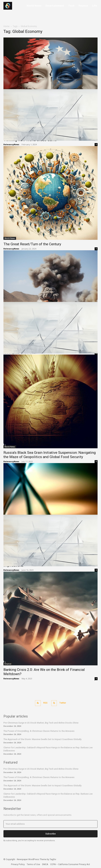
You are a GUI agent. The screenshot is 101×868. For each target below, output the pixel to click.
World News (10, 238)
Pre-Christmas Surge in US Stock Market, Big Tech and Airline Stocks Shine (41, 723)
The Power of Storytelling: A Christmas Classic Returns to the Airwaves (39, 731)
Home (6, 26)
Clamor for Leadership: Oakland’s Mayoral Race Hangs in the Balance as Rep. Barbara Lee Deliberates (48, 749)
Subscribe (50, 834)
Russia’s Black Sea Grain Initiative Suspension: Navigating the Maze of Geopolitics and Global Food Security (50, 455)
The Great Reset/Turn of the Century (32, 244)
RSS (45, 703)
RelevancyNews (11, 249)
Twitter (63, 703)
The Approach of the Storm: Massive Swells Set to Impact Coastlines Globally (42, 739)
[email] (50, 824)
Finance (8, 664)
